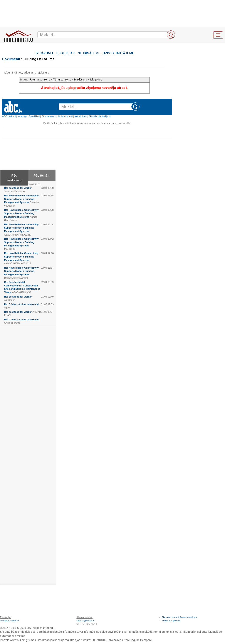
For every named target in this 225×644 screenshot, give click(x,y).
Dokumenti (11, 59)
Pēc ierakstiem (14, 178)
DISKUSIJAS (65, 53)
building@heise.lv (9, 621)
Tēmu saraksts (62, 80)
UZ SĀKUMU (44, 53)
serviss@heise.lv (85, 621)
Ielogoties (96, 80)
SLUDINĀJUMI (89, 53)
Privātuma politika (171, 621)
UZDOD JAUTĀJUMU (118, 53)
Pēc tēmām (42, 175)
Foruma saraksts (40, 80)
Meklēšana (81, 80)
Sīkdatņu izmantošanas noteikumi (180, 617)
